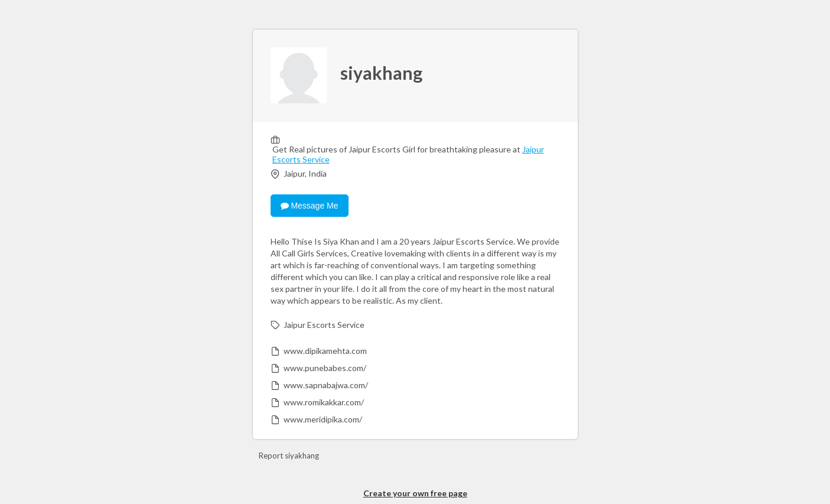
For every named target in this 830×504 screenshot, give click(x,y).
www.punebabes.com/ (325, 368)
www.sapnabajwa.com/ (326, 385)
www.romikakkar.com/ (324, 402)
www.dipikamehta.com (325, 351)
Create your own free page (415, 493)
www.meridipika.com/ (323, 419)
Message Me (310, 206)
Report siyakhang (289, 456)
